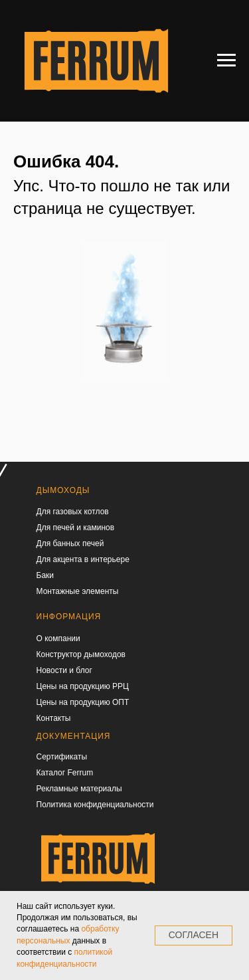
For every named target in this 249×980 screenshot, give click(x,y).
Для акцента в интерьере (83, 559)
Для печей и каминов (76, 528)
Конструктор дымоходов (81, 654)
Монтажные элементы (78, 591)
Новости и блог (64, 670)
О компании (58, 638)
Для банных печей (70, 543)
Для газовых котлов (73, 512)
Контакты (54, 718)
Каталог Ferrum (65, 773)
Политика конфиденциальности (95, 805)
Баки (45, 575)
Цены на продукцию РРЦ (83, 686)
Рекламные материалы (79, 789)
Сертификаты (62, 757)
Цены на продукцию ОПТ (83, 702)
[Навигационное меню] (226, 60)
